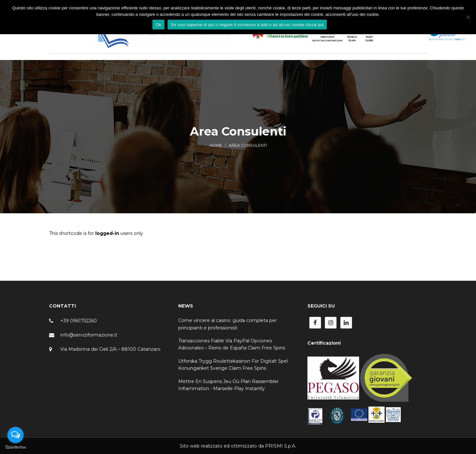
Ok (158, 25)
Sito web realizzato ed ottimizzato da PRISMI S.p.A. (238, 446)
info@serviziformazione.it (89, 335)
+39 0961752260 (79, 321)
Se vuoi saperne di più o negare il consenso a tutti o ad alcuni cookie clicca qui (247, 25)
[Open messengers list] (16, 435)
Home (216, 145)
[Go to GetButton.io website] (16, 447)
